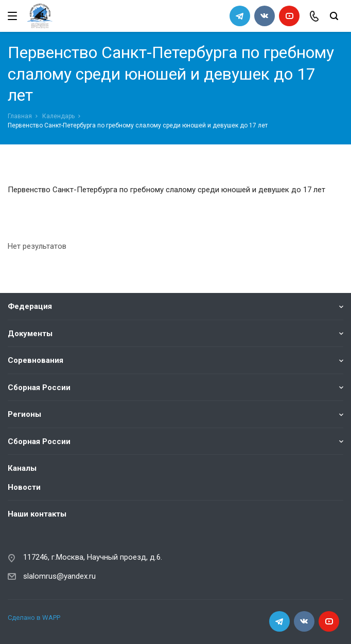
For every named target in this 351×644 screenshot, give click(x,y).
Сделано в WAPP (34, 618)
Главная (20, 116)
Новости (24, 487)
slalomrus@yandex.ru (59, 576)
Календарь (58, 116)
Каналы (22, 468)
